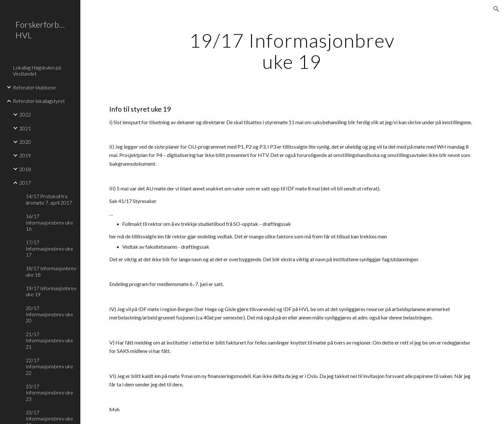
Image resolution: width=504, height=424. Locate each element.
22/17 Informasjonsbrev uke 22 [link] (50, 366)
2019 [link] (25, 155)
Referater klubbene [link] (34, 87)
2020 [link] (25, 142)
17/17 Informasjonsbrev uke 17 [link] (50, 248)
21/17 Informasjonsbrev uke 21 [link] (50, 340)
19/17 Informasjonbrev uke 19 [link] (51, 291)
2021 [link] (25, 128)
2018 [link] (25, 169)
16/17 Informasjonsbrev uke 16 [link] (50, 222)
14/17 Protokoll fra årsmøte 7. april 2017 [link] (49, 199)
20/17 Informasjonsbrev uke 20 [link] (50, 314)
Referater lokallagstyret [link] (39, 101)
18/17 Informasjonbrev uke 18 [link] (51, 271)
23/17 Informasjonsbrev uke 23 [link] (50, 392)
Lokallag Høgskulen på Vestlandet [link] (37, 70)
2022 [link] (25, 114)
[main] (292, 51)
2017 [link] (25, 183)
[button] (496, 9)
